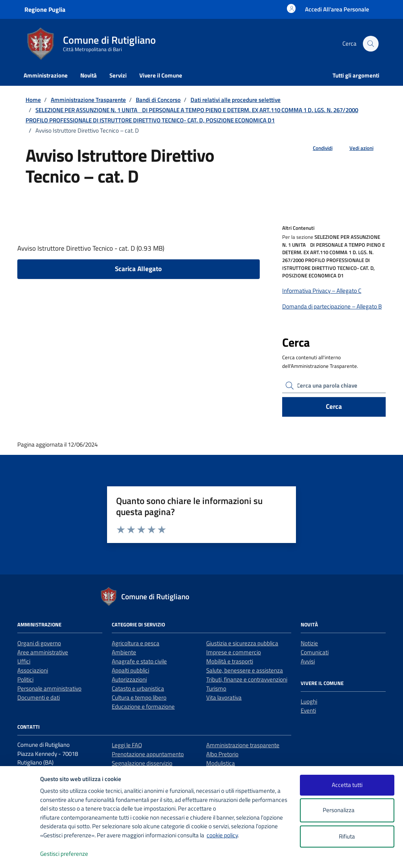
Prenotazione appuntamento (148, 754)
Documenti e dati (39, 697)
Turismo (216, 688)
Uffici (24, 661)
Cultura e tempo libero (139, 697)
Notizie (309, 643)
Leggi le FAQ (127, 745)
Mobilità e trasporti (230, 661)
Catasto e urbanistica (138, 688)
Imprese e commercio (234, 652)
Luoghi (309, 701)
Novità (89, 75)
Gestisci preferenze (72, 854)
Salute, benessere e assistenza (245, 670)
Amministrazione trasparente (243, 745)
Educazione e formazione (143, 706)
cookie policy (222, 835)
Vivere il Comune (161, 75)
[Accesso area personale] (337, 9)
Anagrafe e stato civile (139, 661)
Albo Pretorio (222, 754)
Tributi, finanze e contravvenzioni (247, 679)
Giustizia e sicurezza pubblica (242, 643)
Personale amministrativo (49, 688)
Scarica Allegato (138, 269)
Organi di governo (39, 643)
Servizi (118, 75)
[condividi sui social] (316, 148)
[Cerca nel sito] (371, 44)
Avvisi (308, 661)
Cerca (334, 406)
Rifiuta (347, 836)
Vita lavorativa (224, 697)
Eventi (308, 710)
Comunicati (315, 652)
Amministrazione (46, 75)
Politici (25, 679)
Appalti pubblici (130, 670)
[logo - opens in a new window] (20, 854)
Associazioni (33, 670)
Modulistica (221, 763)
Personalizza (347, 810)
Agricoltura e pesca (136, 643)
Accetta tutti (347, 785)
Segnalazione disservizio (142, 763)
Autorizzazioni (129, 679)
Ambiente (124, 652)
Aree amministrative (43, 652)
